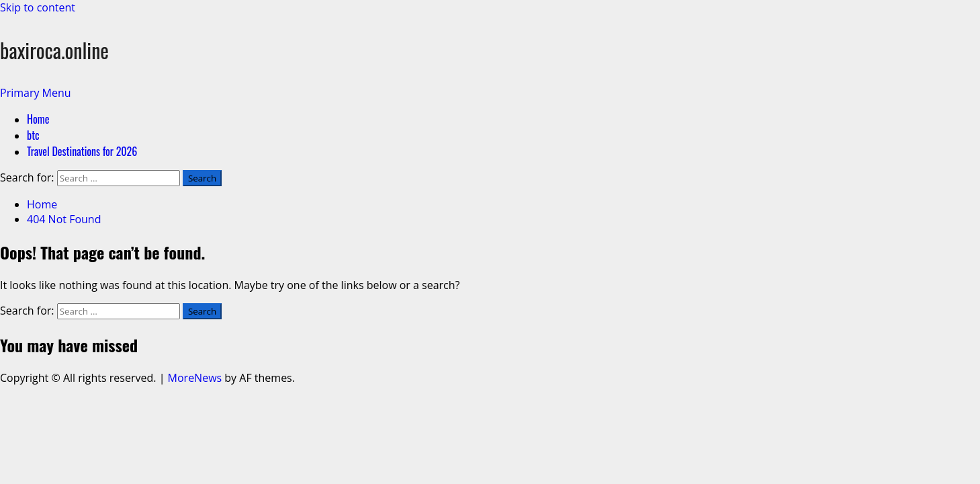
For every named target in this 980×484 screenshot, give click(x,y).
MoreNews (195, 378)
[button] (36, 93)
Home (38, 119)
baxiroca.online (54, 50)
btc (33, 135)
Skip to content (38, 7)
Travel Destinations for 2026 (82, 151)
